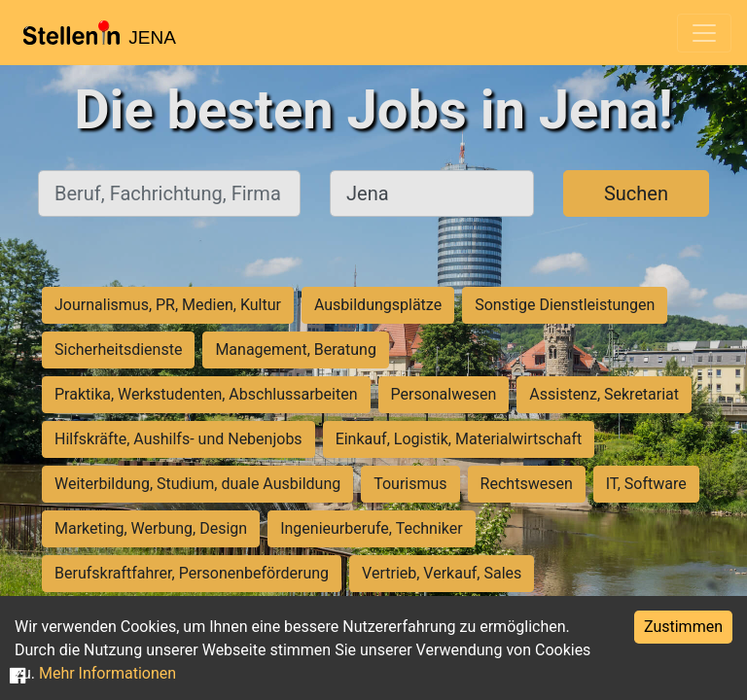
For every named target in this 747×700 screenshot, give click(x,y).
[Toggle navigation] (704, 33)
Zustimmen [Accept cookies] (683, 627)
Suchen (636, 193)
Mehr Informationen (107, 673)
